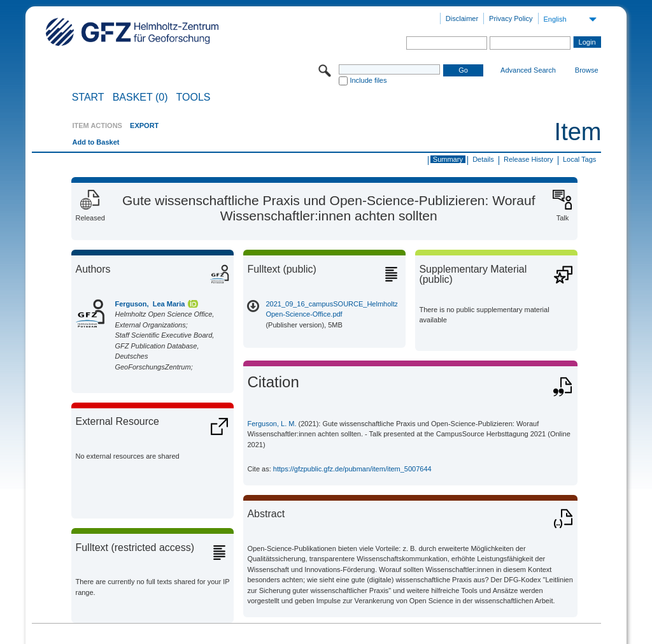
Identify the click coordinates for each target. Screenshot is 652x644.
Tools (194, 97)
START (88, 97)
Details (483, 159)
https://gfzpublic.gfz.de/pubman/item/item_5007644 (352, 469)
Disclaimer (462, 18)
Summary (448, 159)
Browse (587, 70)
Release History (528, 159)
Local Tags (579, 159)
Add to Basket (96, 142)
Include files (368, 80)
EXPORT (144, 125)
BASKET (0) (140, 97)
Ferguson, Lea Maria (150, 304)
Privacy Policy (511, 18)
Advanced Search (528, 70)
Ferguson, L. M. (272, 424)
